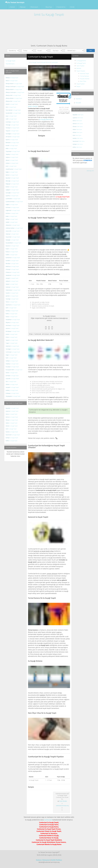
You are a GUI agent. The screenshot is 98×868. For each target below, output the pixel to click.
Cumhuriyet (48, 820)
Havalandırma (61, 7)
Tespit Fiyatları (81, 84)
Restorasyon (34, 7)
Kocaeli (78, 103)
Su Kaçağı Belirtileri (46, 119)
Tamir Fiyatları (80, 66)
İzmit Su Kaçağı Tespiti (49, 15)
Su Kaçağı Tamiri (81, 63)
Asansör (12, 7)
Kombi (72, 7)
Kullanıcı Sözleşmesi (43, 860)
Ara (91, 50)
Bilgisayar (23, 7)
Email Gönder (63, 801)
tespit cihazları (33, 106)
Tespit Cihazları (81, 71)
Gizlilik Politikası (56, 860)
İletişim (78, 86)
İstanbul (79, 99)
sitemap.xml (90, 171)
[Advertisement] (49, 31)
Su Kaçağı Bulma (81, 61)
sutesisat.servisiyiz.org (62, 806)
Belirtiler (79, 68)
